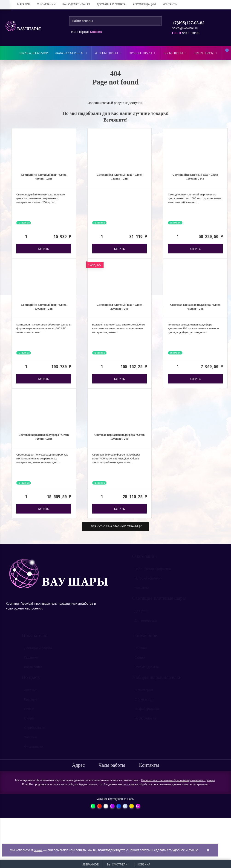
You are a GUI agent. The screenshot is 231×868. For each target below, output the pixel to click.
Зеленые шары (109, 53)
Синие (29, 725)
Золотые (31, 744)
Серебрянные (35, 735)
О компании (46, 4)
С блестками (144, 706)
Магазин (24, 4)
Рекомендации (144, 4)
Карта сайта (33, 674)
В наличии (24, 224)
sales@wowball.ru (185, 28)
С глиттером (144, 697)
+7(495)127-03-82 (188, 23)
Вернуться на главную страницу (116, 531)
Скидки (140, 664)
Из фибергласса (147, 716)
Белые (29, 716)
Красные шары (143, 53)
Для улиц (141, 618)
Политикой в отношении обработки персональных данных (178, 785)
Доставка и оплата (111, 4)
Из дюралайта (145, 725)
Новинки (141, 655)
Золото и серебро (72, 53)
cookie (38, 850)
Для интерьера (146, 627)
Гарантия (31, 664)
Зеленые (31, 697)
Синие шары (206, 53)
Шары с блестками (34, 53)
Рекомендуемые (147, 674)
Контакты (170, 4)
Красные (31, 706)
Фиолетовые (33, 754)
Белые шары (176, 53)
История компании (149, 585)
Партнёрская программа (153, 576)
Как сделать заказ (76, 4)
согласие (129, 789)
